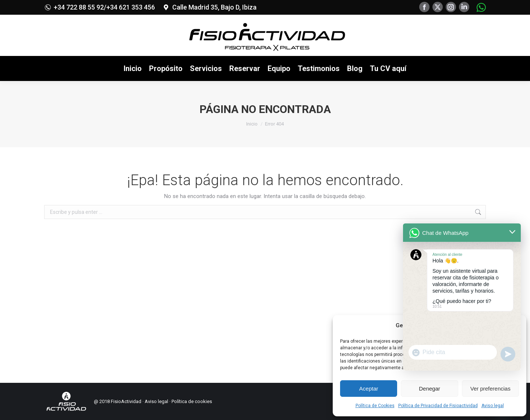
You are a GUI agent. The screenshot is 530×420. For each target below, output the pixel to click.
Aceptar (369, 389)
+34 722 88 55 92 (79, 7)
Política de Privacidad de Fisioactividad (438, 406)
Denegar (430, 389)
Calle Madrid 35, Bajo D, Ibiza (214, 7)
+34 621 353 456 (131, 7)
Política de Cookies (375, 406)
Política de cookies (192, 401)
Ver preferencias (490, 389)
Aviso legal (493, 406)
